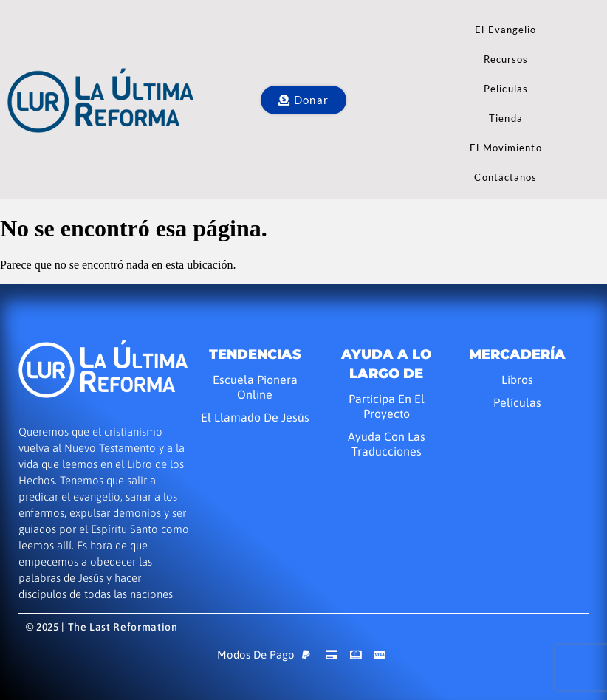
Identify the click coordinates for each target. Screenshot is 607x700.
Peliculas (506, 89)
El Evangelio (505, 30)
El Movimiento (505, 148)
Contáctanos (505, 177)
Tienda (506, 118)
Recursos (506, 59)
